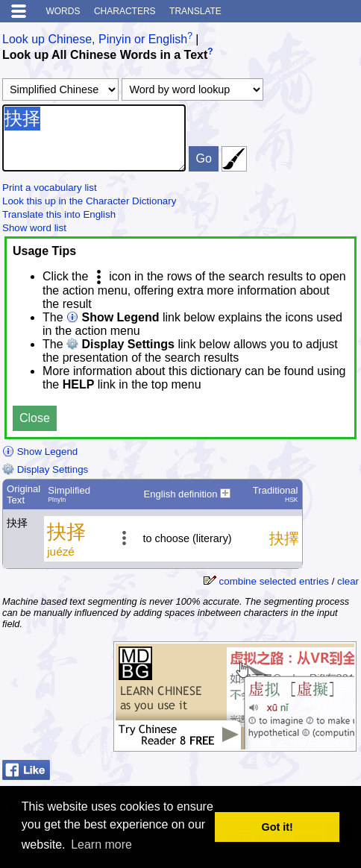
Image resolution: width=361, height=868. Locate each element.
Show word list (34, 228)
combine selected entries (274, 581)
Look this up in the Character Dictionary (89, 201)
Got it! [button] (277, 827)
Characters (125, 11)
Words (63, 11)
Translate (195, 11)
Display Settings (45, 469)
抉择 (94, 138)
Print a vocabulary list (50, 188)
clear (348, 581)
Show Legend (40, 452)
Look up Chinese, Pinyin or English (95, 39)
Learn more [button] (101, 845)
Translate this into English (59, 214)
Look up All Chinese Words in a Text (105, 56)
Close (35, 418)
